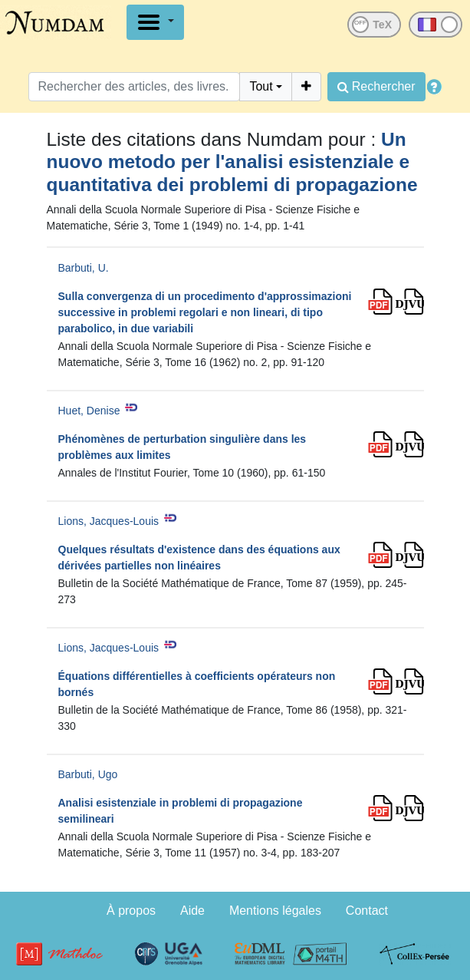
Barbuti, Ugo (88, 774)
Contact (367, 911)
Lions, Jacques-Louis (109, 521)
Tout (261, 86)
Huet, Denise (89, 411)
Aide (192, 911)
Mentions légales (275, 911)
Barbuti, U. (84, 268)
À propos (131, 911)
